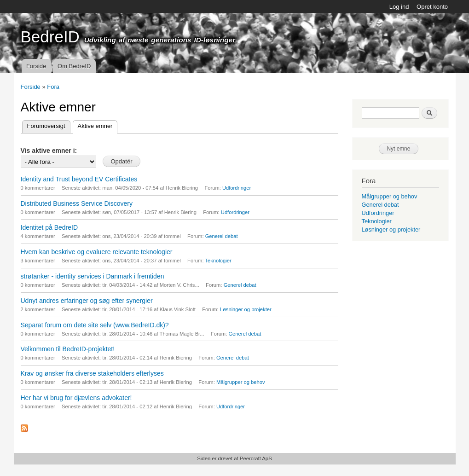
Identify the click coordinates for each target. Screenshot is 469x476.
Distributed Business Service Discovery (77, 203)
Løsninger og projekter (246, 309)
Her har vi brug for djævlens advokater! (76, 398)
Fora (53, 87)
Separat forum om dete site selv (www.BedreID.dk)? (95, 325)
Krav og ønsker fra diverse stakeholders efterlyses (92, 373)
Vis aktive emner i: (49, 151)
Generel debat (222, 236)
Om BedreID (74, 66)
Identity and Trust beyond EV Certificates (79, 179)
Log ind (399, 7)
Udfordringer (237, 188)
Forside (36, 66)
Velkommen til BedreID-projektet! (68, 349)
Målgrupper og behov (241, 382)
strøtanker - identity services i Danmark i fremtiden (93, 276)
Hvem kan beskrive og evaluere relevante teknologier (97, 252)
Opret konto (432, 7)
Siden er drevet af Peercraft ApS (234, 459)
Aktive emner (98, 125)
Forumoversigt (46, 126)
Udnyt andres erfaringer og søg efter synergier (87, 301)
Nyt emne (399, 149)
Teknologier (218, 261)
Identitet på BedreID (49, 227)
